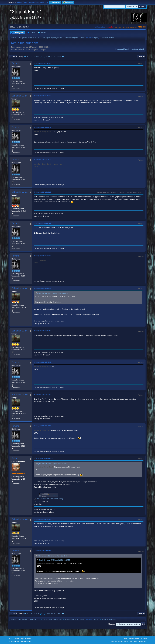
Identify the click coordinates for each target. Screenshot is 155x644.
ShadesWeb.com (25, 641)
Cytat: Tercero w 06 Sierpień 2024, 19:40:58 (53, 464)
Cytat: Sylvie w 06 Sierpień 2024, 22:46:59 (52, 556)
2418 (48, 56)
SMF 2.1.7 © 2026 (13, 639)
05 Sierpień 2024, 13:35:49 (42, 127)
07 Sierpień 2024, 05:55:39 (42, 519)
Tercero (15, 63)
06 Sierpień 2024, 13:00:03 (42, 331)
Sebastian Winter (20, 96)
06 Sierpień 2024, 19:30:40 (42, 394)
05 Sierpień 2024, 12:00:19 (42, 96)
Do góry (13, 614)
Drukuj (142, 57)
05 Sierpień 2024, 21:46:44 (42, 223)
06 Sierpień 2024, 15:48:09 (42, 362)
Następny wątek (138, 49)
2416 (37, 56)
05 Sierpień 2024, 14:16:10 (42, 160)
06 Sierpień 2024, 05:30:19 (42, 288)
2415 (33, 56)
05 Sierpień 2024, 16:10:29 (42, 192)
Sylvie (96, 38)
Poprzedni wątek (122, 49)
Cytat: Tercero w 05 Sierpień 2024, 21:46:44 (53, 293)
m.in (124, 100)
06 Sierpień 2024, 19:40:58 (42, 426)
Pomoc (125, 639)
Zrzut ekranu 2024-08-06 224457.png (49, 499)
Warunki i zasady (134, 639)
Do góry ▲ (144, 639)
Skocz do (111, 624)
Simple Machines (25, 639)
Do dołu (13, 57)
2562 (59, 56)
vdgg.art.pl (110, 27)
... (30, 56)
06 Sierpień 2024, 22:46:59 (44, 458)
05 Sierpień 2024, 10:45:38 (42, 63)
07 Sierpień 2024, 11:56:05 (42, 551)
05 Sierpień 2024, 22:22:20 (42, 256)
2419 (53, 56)
